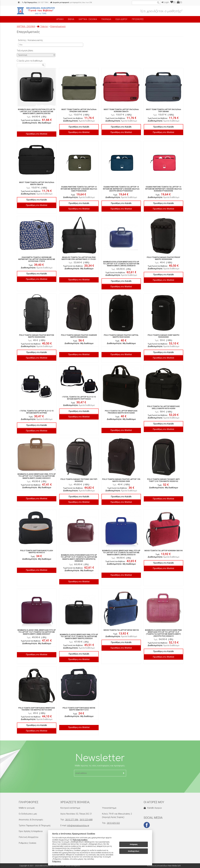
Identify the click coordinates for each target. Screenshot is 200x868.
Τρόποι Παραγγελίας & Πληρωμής (35, 826)
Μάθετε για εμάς (27, 808)
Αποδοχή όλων (134, 851)
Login (165, 2)
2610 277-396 (72, 820)
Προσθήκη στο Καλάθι (79, 127)
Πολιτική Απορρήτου (29, 837)
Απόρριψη (134, 844)
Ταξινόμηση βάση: (25, 51)
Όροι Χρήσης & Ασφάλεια (31, 831)
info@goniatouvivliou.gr (78, 826)
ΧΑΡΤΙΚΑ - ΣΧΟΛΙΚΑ (26, 26)
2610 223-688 (86, 820)
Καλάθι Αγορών (153, 808)
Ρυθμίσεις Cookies (27, 843)
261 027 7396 (35, 2)
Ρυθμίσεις (57, 861)
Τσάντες (43, 26)
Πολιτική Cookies (80, 840)
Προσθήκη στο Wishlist (37, 134)
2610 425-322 (113, 823)
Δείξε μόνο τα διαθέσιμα (30, 61)
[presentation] (100, 783)
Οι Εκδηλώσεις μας (28, 814)
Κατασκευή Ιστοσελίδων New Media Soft (164, 866)
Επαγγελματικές (58, 26)
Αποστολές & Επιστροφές (31, 820)
